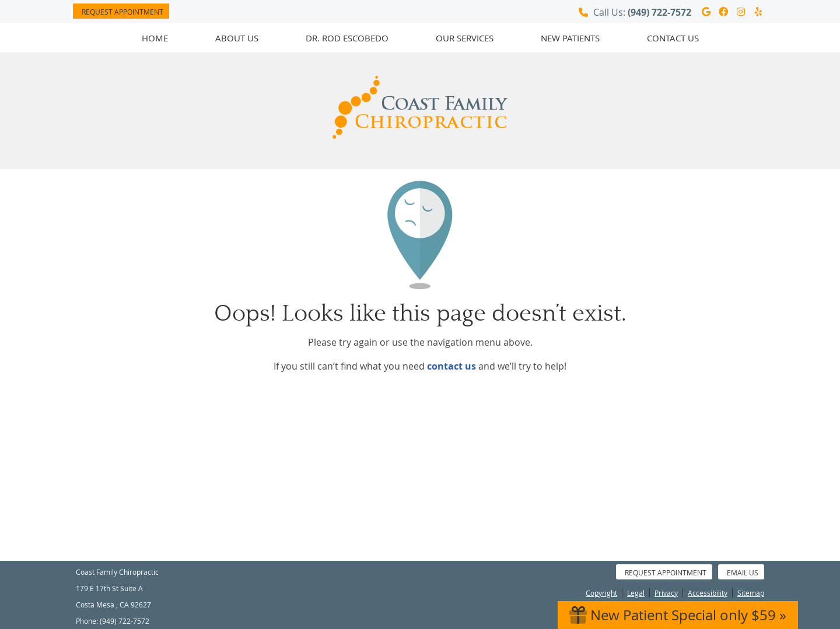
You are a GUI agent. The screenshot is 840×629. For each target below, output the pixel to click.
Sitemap (751, 593)
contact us (452, 366)
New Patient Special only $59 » (678, 615)
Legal (636, 593)
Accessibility (708, 593)
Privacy (666, 593)
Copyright (601, 593)
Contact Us (673, 38)
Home (155, 38)
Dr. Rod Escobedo (347, 38)
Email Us (743, 572)
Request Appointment (123, 12)
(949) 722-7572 (659, 12)
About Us (237, 38)
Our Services (465, 38)
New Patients (570, 38)
